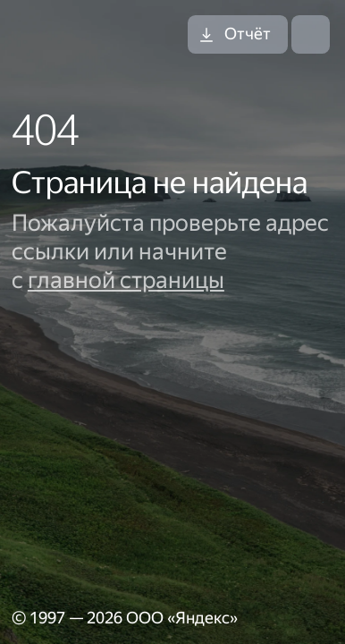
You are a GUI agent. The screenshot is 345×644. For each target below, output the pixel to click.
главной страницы (126, 280)
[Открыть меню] (311, 34)
